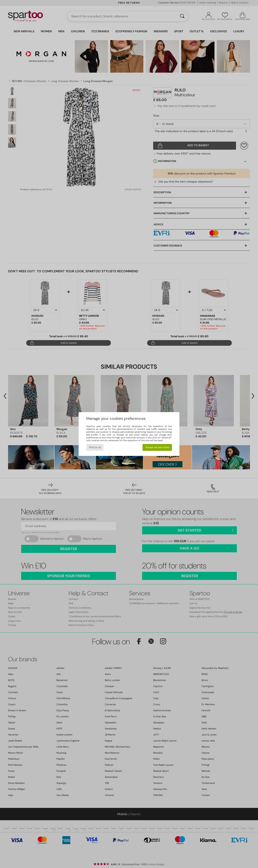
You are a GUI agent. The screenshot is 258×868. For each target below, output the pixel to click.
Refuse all (95, 447)
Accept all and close (157, 447)
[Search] (182, 16)
